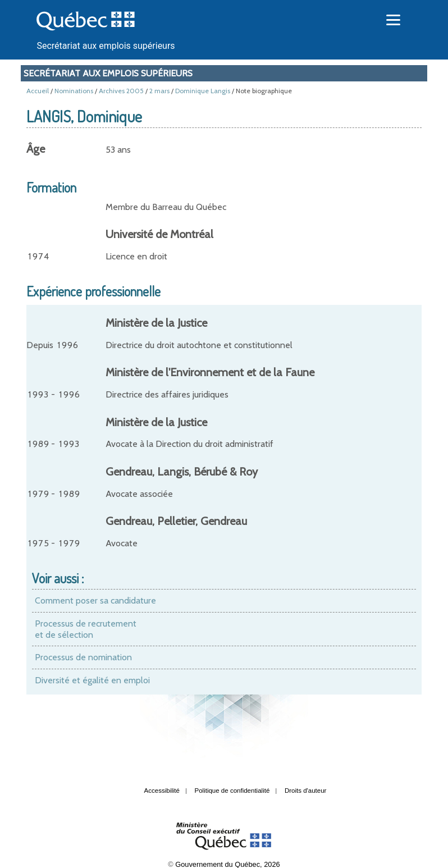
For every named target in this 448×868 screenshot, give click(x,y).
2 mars (159, 91)
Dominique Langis (203, 91)
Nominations (74, 91)
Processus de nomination (83, 657)
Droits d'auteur (306, 791)
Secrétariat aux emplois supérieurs (106, 46)
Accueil (38, 91)
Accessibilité (162, 791)
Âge (36, 149)
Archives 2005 (121, 91)
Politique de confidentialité (232, 791)
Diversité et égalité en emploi (92, 680)
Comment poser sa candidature (95, 600)
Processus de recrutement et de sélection (86, 629)
